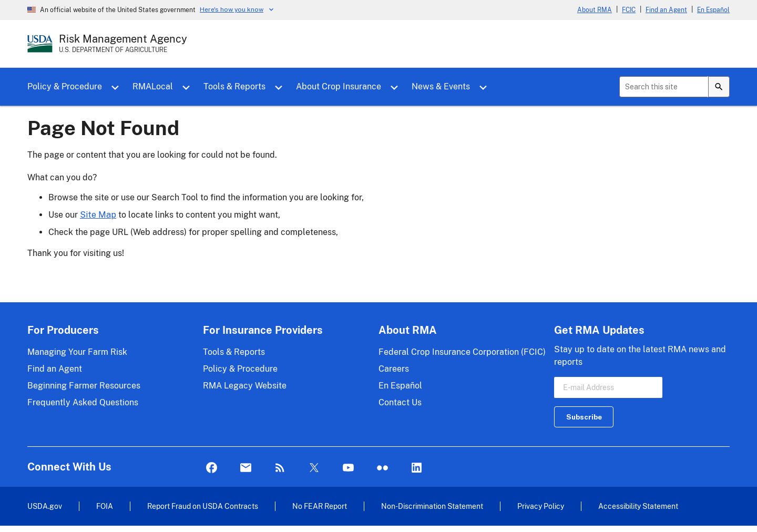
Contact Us (400, 402)
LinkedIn (417, 468)
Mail (246, 468)
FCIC (629, 10)
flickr (382, 468)
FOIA (105, 506)
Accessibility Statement (638, 506)
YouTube (348, 468)
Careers (394, 369)
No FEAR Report (320, 506)
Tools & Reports (234, 86)
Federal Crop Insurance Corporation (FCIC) (462, 352)
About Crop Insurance (339, 86)
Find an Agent (666, 10)
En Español (713, 10)
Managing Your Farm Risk (77, 352)
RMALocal (153, 86)
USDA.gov (45, 506)
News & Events (441, 86)
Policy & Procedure (65, 86)
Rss (280, 468)
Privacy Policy (541, 506)
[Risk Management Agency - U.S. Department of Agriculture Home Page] (123, 44)
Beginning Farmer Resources (84, 386)
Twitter (314, 468)
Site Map (98, 215)
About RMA (595, 10)
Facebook (212, 468)
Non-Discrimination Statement (432, 506)
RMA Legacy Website (245, 386)
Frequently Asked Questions (83, 402)
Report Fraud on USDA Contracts (203, 506)
